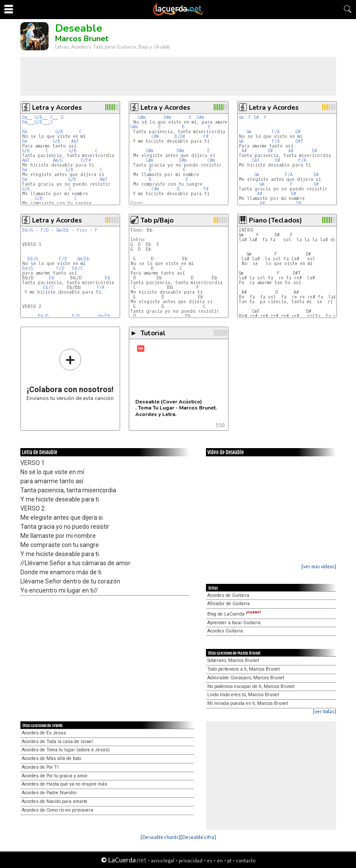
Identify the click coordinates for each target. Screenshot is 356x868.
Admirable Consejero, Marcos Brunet (246, 678)
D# (256, 117)
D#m (167, 117)
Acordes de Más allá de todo (51, 758)
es (210, 860)
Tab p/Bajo (157, 220)
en (220, 860)
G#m (142, 117)
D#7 (299, 141)
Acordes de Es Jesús (44, 733)
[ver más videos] (319, 566)
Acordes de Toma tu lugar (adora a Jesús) (66, 750)
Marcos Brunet (82, 39)
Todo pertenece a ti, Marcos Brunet (243, 669)
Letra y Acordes (57, 108)
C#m (155, 136)
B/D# (180, 136)
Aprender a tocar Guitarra (234, 623)
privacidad (191, 860)
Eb (52, 278)
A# (244, 151)
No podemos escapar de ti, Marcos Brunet (251, 686)
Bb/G (28, 230)
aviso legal (163, 860)
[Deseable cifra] (198, 837)
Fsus (82, 230)
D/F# (86, 160)
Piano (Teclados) (275, 220)
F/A (276, 132)
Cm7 (256, 160)
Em (24, 117)
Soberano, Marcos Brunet (233, 660)
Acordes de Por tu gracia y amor (55, 776)
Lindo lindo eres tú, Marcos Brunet (243, 695)
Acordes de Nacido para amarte (55, 801)
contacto (246, 860)
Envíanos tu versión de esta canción (70, 375)
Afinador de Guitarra (229, 604)
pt (229, 860)
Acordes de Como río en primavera (57, 810)
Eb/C (77, 268)
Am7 (75, 141)
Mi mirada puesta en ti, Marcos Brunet (248, 703)
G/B (39, 117)
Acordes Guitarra (225, 631)
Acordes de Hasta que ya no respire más (64, 784)
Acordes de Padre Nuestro (49, 793)
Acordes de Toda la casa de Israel (57, 742)
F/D (45, 230)
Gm (241, 117)
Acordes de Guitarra (228, 595)
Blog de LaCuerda (234, 614)
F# (206, 136)
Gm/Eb (63, 230)
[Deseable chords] (160, 837)
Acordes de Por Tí (40, 767)
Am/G (58, 160)
